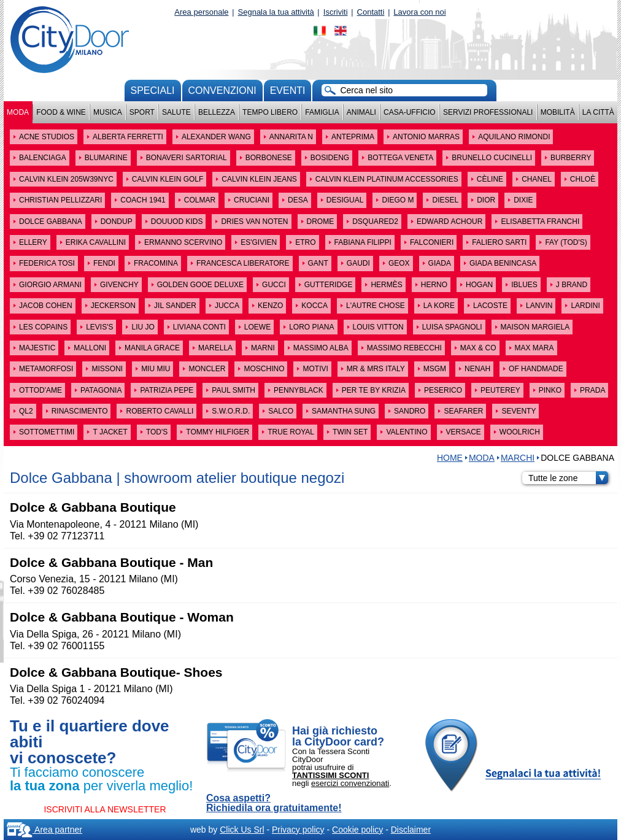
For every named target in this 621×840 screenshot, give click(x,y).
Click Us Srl (242, 830)
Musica (108, 112)
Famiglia (322, 112)
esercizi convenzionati (350, 783)
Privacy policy (298, 830)
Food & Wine (61, 112)
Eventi (288, 91)
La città (598, 112)
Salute (176, 112)
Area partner (44, 830)
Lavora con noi (419, 12)
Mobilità (558, 112)
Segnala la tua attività (276, 12)
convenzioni (222, 91)
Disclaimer (411, 830)
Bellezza (217, 112)
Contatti (371, 12)
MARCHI (518, 458)
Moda (18, 112)
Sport (142, 112)
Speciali (153, 91)
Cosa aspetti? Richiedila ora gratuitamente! (274, 803)
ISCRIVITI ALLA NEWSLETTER (105, 809)
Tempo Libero (270, 112)
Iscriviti (336, 12)
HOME (450, 458)
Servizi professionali (488, 112)
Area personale (201, 12)
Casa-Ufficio (410, 112)
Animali (361, 112)
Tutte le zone (568, 478)
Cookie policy (357, 830)
